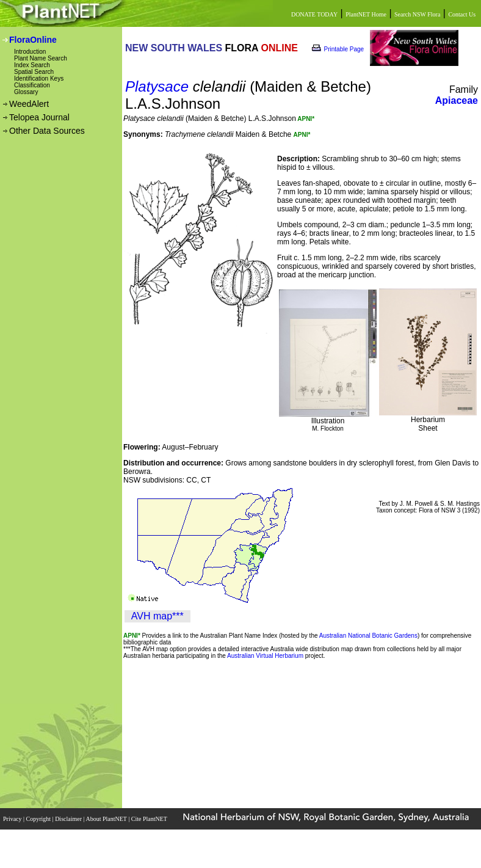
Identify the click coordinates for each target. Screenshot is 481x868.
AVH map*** (157, 616)
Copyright (39, 819)
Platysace (157, 86)
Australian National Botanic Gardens (368, 636)
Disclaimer (69, 819)
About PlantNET (107, 819)
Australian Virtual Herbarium (265, 656)
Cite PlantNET (150, 819)
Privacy (13, 819)
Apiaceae (457, 100)
